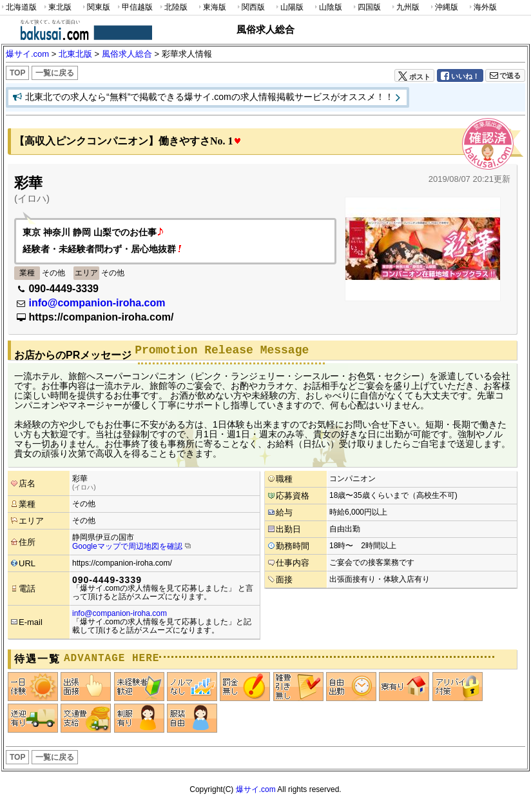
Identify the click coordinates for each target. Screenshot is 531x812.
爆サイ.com (256, 789)
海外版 (482, 7)
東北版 (57, 7)
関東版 (95, 7)
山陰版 (327, 7)
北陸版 (173, 7)
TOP (17, 73)
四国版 (366, 7)
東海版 (211, 7)
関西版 (250, 7)
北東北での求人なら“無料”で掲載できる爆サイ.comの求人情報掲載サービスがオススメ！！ (209, 97)
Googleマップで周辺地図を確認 (127, 546)
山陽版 (289, 7)
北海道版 (18, 7)
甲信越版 (134, 7)
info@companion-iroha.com (97, 303)
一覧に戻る (55, 73)
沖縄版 (443, 7)
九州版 (405, 7)
